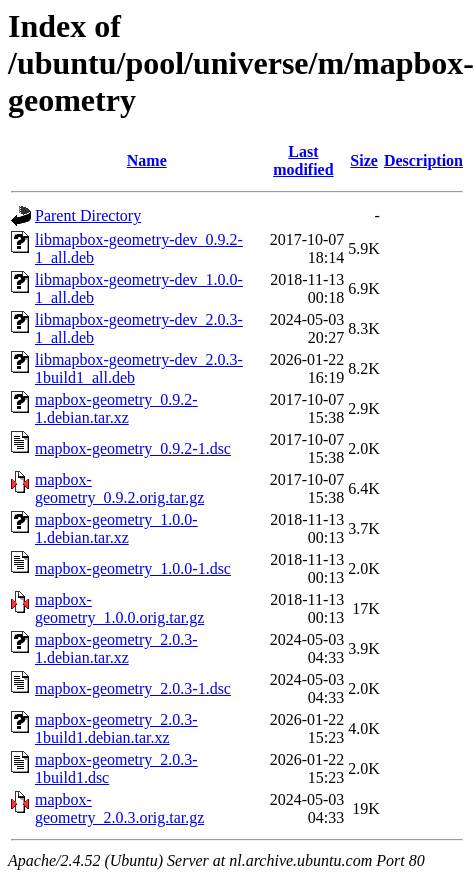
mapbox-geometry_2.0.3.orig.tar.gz (119, 808)
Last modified (303, 160)
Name (147, 160)
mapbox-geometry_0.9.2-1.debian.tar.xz (116, 408)
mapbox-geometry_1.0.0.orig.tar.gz (119, 608)
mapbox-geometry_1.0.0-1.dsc (133, 568)
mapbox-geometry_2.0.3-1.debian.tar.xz (116, 648)
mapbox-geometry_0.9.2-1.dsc (133, 448)
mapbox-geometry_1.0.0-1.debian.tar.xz (116, 528)
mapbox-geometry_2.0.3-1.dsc (133, 688)
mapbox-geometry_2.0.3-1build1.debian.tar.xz (116, 728)
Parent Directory (88, 215)
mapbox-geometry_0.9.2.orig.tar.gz (119, 488)
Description (423, 160)
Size (364, 160)
